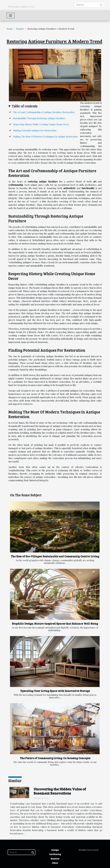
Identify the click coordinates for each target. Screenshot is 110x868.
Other (55, 863)
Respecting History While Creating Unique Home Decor (41, 124)
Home (10, 29)
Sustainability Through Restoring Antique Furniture (39, 118)
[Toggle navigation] (11, 15)
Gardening (55, 854)
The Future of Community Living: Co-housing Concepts (55, 758)
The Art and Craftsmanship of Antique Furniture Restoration (44, 112)
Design (55, 850)
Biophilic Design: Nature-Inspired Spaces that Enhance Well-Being (55, 623)
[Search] (89, 5)
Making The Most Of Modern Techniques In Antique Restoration (45, 137)
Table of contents (25, 106)
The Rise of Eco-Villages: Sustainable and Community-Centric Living (55, 556)
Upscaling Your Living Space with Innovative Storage (55, 691)
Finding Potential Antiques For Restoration (35, 130)
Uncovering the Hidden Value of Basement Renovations (60, 791)
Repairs (20, 29)
